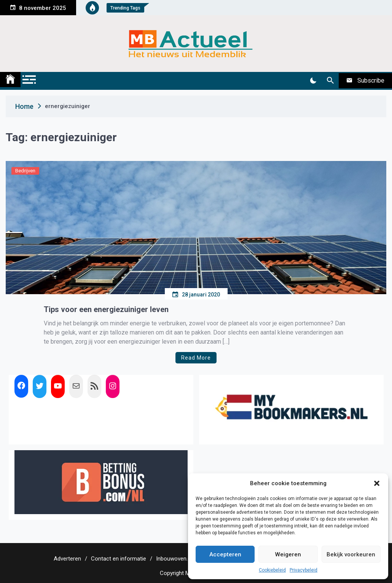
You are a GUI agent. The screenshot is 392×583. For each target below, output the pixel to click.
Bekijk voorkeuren (351, 554)
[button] (377, 483)
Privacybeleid (304, 570)
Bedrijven (25, 171)
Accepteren (225, 554)
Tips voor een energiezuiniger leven (106, 309)
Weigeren (288, 554)
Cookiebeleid (272, 570)
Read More (196, 358)
